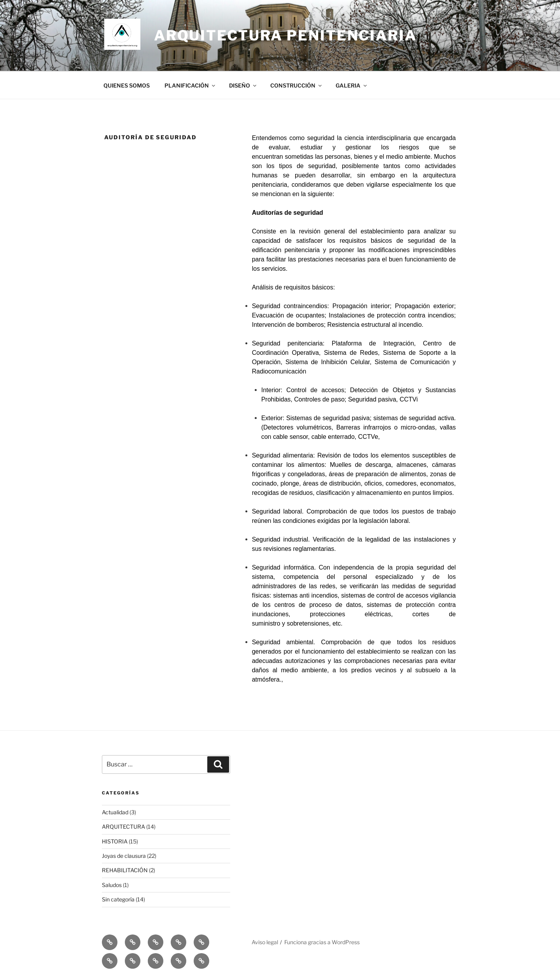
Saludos (112, 885)
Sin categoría (118, 899)
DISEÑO (243, 85)
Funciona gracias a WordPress (322, 942)
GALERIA (352, 85)
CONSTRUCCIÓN (297, 85)
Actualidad (115, 812)
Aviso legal (265, 942)
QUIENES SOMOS (127, 85)
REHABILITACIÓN (125, 870)
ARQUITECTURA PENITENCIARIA (285, 35)
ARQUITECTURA (123, 827)
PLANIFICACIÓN (190, 85)
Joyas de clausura (124, 856)
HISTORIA (115, 841)
